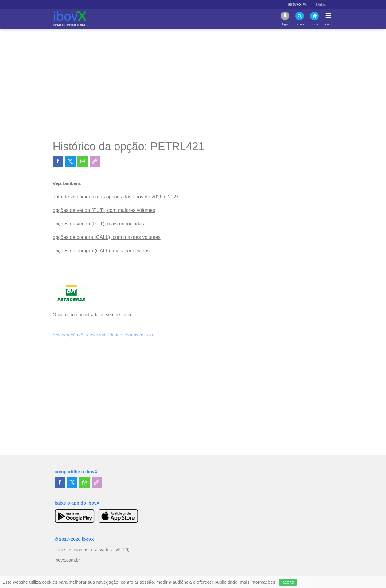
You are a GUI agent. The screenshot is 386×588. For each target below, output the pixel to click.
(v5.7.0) (122, 550)
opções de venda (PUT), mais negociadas (99, 224)
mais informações (257, 582)
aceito (288, 582)
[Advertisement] (193, 85)
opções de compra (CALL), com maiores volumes (107, 237)
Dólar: (327, 5)
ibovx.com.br (67, 560)
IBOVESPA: (303, 5)
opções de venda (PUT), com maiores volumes (104, 210)
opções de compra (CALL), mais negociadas (101, 251)
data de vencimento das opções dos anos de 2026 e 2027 (116, 197)
